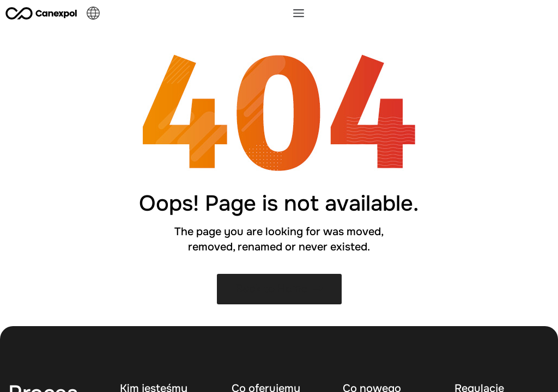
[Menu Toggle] (299, 13)
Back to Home (279, 289)
